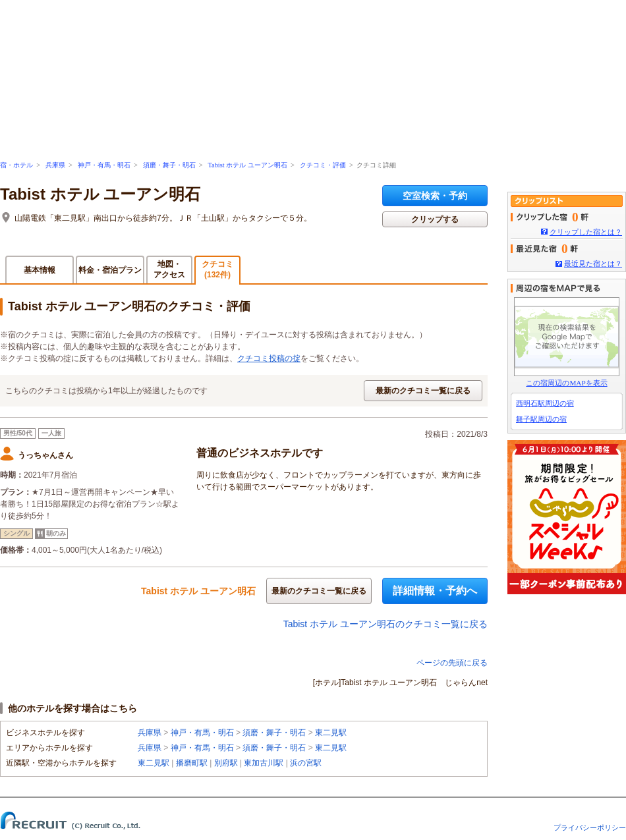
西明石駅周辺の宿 (545, 403)
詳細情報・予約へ (435, 591)
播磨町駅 (192, 763)
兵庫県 (55, 165)
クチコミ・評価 (323, 165)
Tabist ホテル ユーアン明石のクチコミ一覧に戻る (385, 624)
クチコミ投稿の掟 (269, 358)
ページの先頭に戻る (452, 663)
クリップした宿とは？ (586, 232)
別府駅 (226, 763)
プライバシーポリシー (590, 827)
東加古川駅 (264, 763)
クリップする (435, 219)
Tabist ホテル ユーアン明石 (247, 165)
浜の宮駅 (306, 763)
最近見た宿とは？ (593, 264)
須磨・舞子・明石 (169, 165)
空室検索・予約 (435, 196)
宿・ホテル (16, 165)
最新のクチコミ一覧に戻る (423, 391)
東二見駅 (331, 733)
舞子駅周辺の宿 (541, 419)
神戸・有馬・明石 (104, 165)
